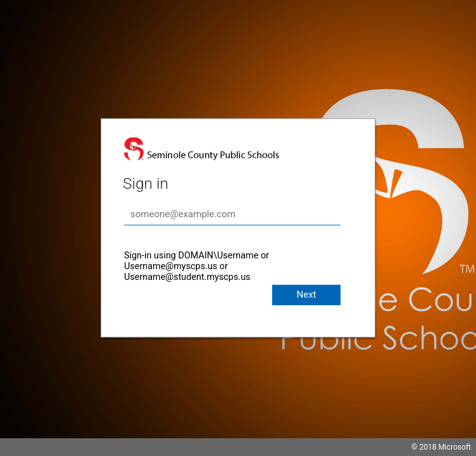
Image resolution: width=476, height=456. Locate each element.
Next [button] (306, 294)
